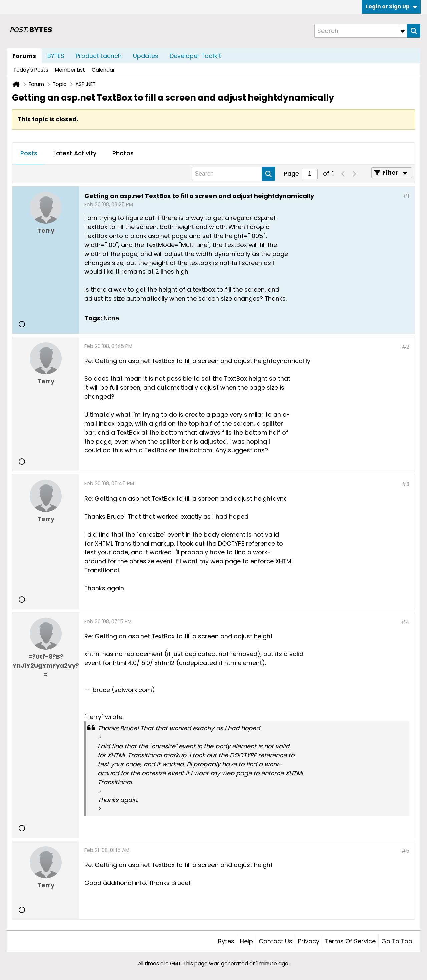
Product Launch (99, 56)
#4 (405, 622)
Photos (123, 153)
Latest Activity (75, 153)
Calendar (103, 70)
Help (246, 941)
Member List (70, 70)
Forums (24, 56)
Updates (146, 56)
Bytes (226, 941)
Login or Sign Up (391, 7)
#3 (405, 484)
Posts (29, 153)
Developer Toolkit (195, 56)
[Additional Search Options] (403, 31)
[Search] (361, 31)
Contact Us (275, 941)
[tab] (29, 154)
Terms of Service (350, 941)
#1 (406, 196)
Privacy (309, 941)
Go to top (397, 941)
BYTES (56, 56)
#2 (405, 347)
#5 (405, 851)
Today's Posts (31, 70)
